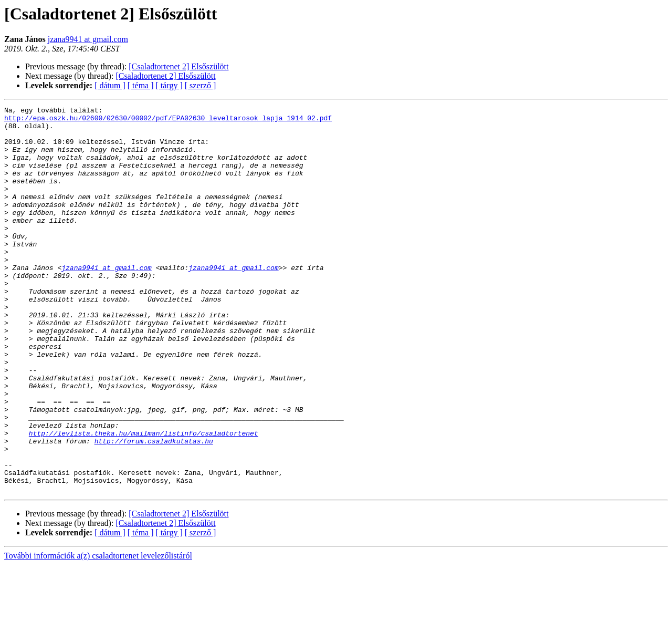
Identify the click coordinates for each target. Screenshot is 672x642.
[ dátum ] (110, 85)
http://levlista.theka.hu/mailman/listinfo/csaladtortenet (144, 499)
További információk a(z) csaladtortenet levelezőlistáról (98, 633)
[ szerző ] (201, 85)
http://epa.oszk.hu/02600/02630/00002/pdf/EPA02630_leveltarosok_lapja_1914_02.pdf (168, 121)
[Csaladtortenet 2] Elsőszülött (178, 66)
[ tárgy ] (169, 85)
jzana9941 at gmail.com (88, 39)
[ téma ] (141, 85)
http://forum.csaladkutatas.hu (154, 509)
